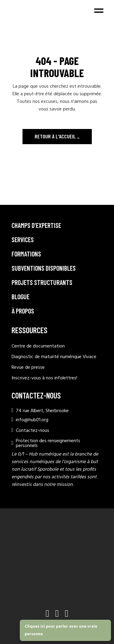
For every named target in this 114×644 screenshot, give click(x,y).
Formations (26, 254)
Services (23, 239)
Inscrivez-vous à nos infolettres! (44, 378)
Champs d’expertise (36, 225)
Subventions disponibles (44, 268)
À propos (23, 311)
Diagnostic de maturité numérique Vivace (54, 357)
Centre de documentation (38, 346)
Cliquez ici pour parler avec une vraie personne (61, 630)
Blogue (21, 297)
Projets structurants (42, 282)
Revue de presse (28, 368)
